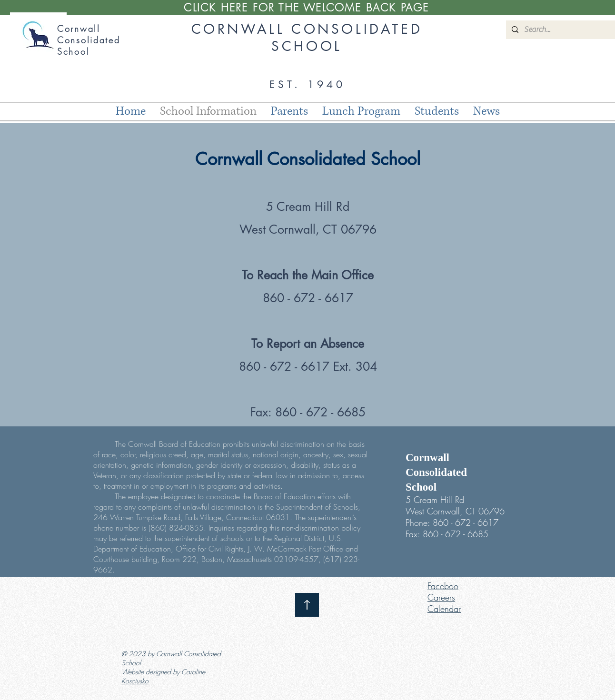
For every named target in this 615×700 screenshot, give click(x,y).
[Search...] (565, 30)
